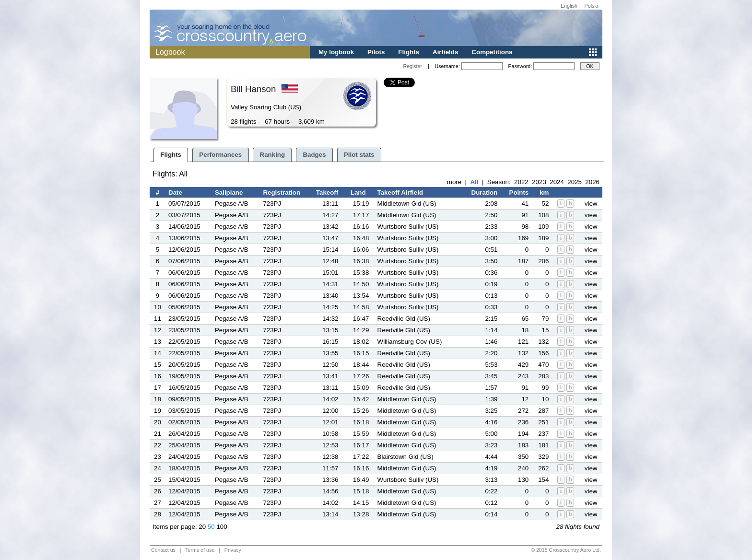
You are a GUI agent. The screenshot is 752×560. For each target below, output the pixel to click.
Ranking (273, 155)
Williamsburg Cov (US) (410, 342)
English (569, 6)
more (454, 182)
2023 (539, 182)
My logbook (336, 52)
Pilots (376, 52)
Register (412, 66)
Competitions (492, 52)
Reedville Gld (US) (404, 319)
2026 (592, 182)
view (591, 204)
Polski (591, 6)
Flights (409, 52)
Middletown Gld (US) (407, 204)
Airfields (445, 52)
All (474, 182)
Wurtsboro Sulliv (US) (408, 227)
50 (211, 527)
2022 (521, 182)
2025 (575, 182)
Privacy (233, 550)
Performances (220, 155)
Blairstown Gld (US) (405, 457)
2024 (557, 182)
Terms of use (200, 550)
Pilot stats (359, 155)
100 (222, 527)
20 (202, 527)
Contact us (163, 550)
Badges (314, 155)
